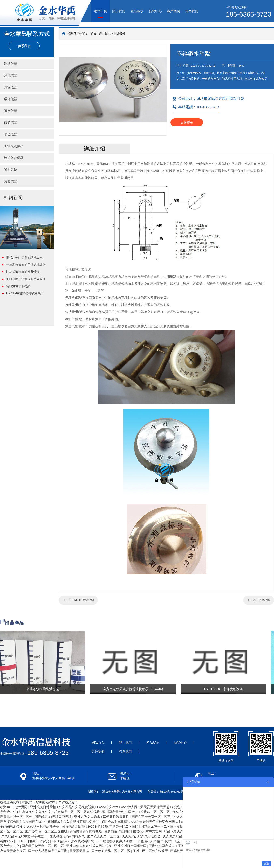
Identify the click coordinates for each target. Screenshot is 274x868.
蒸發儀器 (11, 181)
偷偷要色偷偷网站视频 (86, 831)
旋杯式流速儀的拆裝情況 (23, 272)
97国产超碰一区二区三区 (121, 826)
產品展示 (137, 11)
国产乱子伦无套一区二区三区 (43, 846)
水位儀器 (11, 134)
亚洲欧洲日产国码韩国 (131, 846)
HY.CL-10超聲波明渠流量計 (25, 293)
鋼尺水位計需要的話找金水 (24, 258)
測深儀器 (11, 87)
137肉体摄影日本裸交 (34, 841)
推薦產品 (14, 623)
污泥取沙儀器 (14, 158)
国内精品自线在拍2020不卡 (81, 826)
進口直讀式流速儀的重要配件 (26, 279)
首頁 (94, 34)
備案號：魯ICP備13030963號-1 (167, 792)
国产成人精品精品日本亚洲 (48, 851)
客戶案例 (174, 11)
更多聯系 (187, 122)
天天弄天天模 (80, 851)
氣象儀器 (11, 123)
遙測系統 (11, 170)
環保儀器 (11, 99)
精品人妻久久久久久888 (181, 831)
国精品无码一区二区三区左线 (162, 826)
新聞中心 (155, 11)
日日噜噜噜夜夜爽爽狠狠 (114, 841)
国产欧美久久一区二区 (104, 836)
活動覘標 (264, 600)
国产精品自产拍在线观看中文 (73, 841)
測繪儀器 (119, 34)
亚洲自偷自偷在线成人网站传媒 (89, 846)
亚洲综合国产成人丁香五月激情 (172, 846)
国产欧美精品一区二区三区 (111, 851)
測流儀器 (11, 75)
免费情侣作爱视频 (118, 831)
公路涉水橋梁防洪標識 (43, 689)
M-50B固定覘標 (84, 600)
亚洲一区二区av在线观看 (151, 851)
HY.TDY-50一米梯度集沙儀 (223, 689)
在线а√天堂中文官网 (148, 831)
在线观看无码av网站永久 (67, 836)
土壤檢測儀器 (14, 146)
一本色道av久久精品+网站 (153, 841)
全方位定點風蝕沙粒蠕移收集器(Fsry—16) (133, 689)
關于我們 (119, 11)
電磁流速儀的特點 (18, 286)
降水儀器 (11, 111)
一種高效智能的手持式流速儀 (26, 265)
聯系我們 (192, 11)
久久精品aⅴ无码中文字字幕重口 (25, 836)
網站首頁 (100, 11)
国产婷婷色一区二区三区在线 (46, 831)
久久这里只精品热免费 (43, 826)
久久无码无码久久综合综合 (142, 836)
